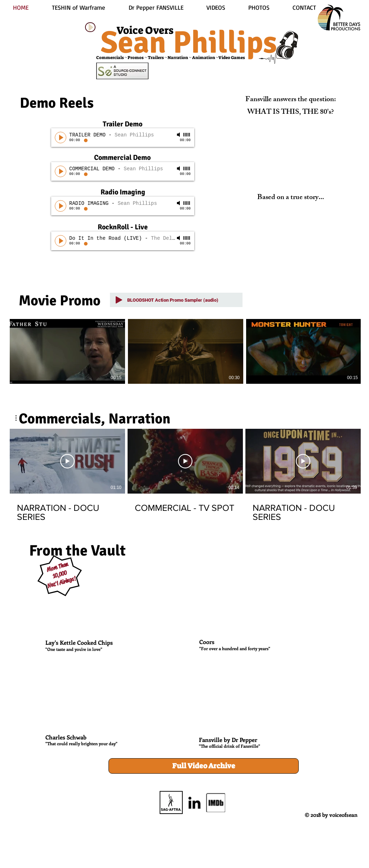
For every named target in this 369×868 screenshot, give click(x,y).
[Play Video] (67, 461)
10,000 (60, 574)
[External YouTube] (115, 600)
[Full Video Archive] (204, 766)
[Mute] (179, 135)
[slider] (187, 135)
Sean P (146, 42)
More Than (57, 567)
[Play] (90, 27)
